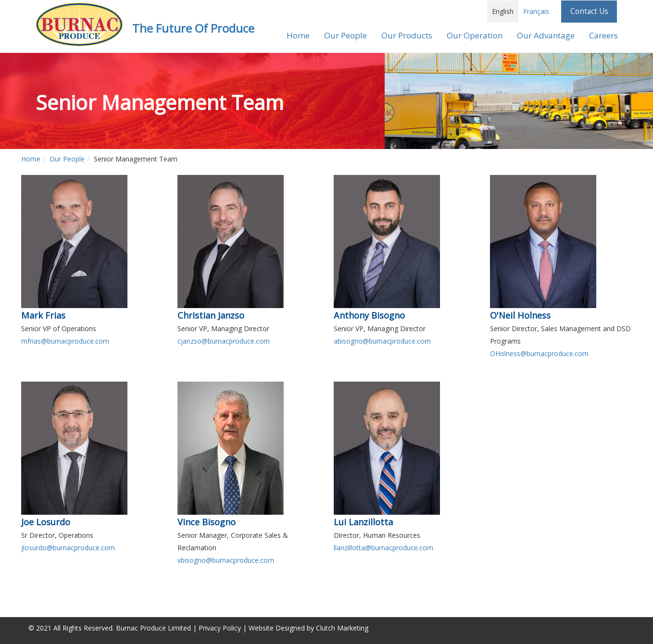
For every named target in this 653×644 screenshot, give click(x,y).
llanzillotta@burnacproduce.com (383, 548)
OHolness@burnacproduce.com (539, 353)
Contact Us (589, 11)
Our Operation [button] (475, 35)
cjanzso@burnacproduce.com (224, 341)
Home (298, 35)
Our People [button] (345, 35)
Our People (67, 159)
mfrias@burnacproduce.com (65, 341)
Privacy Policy (220, 628)
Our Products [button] (407, 35)
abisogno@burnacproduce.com (382, 341)
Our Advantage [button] (546, 35)
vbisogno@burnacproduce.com (226, 560)
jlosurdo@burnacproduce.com (68, 548)
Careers (603, 35)
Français (536, 11)
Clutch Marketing (342, 628)
